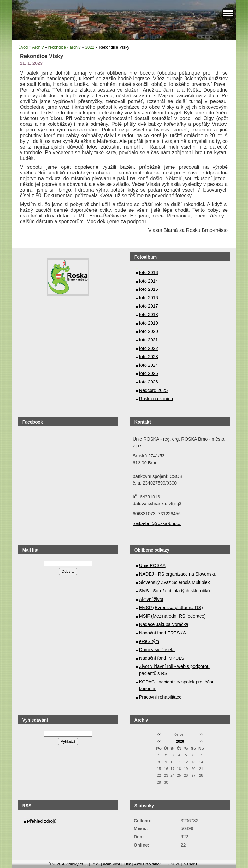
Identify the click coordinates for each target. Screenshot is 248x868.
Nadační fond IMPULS (162, 658)
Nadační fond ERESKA (162, 633)
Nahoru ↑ (192, 864)
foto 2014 (149, 281)
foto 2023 (149, 357)
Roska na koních (156, 399)
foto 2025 (149, 373)
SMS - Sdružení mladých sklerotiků (174, 591)
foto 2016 (149, 298)
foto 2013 (149, 272)
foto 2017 (149, 306)
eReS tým (149, 641)
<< (159, 734)
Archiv (38, 47)
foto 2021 (149, 340)
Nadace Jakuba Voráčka (164, 624)
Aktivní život (151, 599)
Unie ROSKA (152, 565)
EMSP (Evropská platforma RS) (171, 608)
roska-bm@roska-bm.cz (157, 523)
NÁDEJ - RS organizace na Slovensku (178, 574)
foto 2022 (149, 348)
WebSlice (112, 864)
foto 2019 (149, 323)
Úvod (23, 47)
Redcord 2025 (153, 390)
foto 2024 (149, 365)
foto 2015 (149, 289)
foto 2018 (149, 315)
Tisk (127, 864)
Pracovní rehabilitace (160, 697)
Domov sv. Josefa (157, 650)
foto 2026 (149, 382)
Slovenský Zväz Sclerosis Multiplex (174, 582)
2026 (180, 741)
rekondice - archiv (65, 47)
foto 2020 (149, 331)
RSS (95, 864)
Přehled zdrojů (42, 821)
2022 (90, 47)
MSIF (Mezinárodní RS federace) (172, 616)
